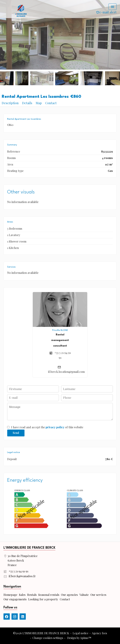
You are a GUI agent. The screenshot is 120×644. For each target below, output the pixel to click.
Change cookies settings (48, 638)
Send (16, 433)
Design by (79, 638)
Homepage (21, 10)
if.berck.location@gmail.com (66, 372)
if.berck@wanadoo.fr (22, 576)
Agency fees (99, 633)
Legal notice (80, 633)
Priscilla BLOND (60, 330)
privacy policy (55, 427)
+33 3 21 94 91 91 (18, 571)
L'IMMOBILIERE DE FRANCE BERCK (29, 548)
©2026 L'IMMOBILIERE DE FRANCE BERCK (41, 633)
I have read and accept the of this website (47, 427)
